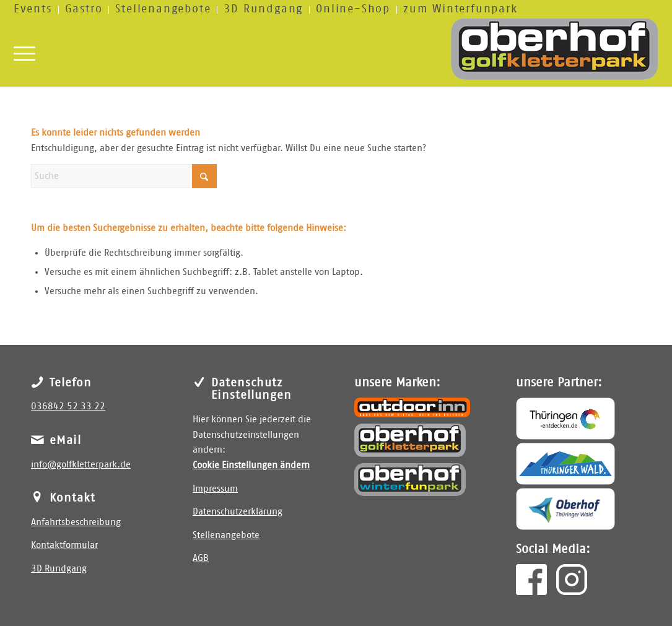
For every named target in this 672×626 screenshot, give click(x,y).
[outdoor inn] (412, 408)
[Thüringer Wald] (565, 464)
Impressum (215, 489)
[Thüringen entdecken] (565, 419)
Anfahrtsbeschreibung (76, 522)
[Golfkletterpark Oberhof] (410, 440)
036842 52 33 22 (68, 406)
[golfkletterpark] (555, 52)
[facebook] (531, 580)
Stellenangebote (226, 535)
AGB (201, 558)
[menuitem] (36, 10)
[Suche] (124, 176)
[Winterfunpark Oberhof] (410, 480)
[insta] (572, 580)
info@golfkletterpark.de (81, 465)
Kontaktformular (64, 545)
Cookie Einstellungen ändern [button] (251, 465)
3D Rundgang (59, 569)
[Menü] (24, 52)
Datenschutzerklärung (238, 512)
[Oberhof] (565, 509)
